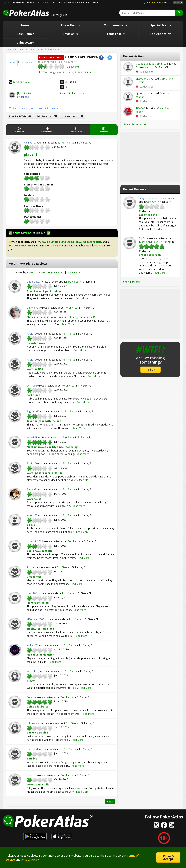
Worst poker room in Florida (45, 473)
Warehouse (34, 499)
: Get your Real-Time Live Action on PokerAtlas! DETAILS (70, 2)
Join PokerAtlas (153, 2)
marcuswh (15, 754)
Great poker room (150, 255)
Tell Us (150, 370)
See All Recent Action (135, 124)
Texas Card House (149, 242)
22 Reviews (73, 67)
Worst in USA (35, 369)
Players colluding (38, 603)
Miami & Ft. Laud (15, 49)
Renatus (12, 95)
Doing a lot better (38, 707)
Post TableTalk (18, 116)
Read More (82, 298)
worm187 (15, 520)
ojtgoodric (128, 82)
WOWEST (15, 442)
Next (110, 801)
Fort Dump (33, 395)
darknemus (15, 312)
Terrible (32, 758)
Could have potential (40, 551)
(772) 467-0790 (22, 82)
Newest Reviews (36, 272)
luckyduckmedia (130, 203)
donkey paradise (37, 732)
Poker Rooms (70, 25)
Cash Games (25, 34)
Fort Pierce (54, 49)
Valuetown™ (25, 42)
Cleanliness (34, 577)
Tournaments (114, 25)
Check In (70, 116)
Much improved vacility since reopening (52, 447)
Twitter (110, 58)
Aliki (15, 572)
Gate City (151, 202)
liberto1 (15, 780)
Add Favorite (44, 116)
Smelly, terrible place (40, 629)
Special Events (161, 25)
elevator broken (37, 343)
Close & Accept (168, 858)
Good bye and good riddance (45, 291)
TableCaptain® (161, 34)
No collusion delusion (40, 655)
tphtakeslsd (15, 728)
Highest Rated (56, 272)
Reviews (69, 34)
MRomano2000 (15, 624)
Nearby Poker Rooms (72, 93)
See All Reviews (132, 282)
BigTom (130, 243)
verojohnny (15, 676)
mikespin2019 (15, 546)
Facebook (101, 58)
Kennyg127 (15, 147)
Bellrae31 (15, 494)
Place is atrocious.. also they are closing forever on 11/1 (62, 317)
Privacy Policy (30, 860)
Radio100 (15, 338)
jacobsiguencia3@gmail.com (128, 67)
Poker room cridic (38, 784)
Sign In (167, 2)
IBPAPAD (128, 111)
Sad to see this (148, 215)
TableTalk (114, 34)
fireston (15, 702)
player (31, 681)
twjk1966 (15, 390)
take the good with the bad (44, 421)
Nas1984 (15, 598)
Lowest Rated (74, 272)
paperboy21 (15, 286)
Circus (31, 525)
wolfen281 (15, 650)
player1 (31, 154)
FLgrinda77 (15, 416)
